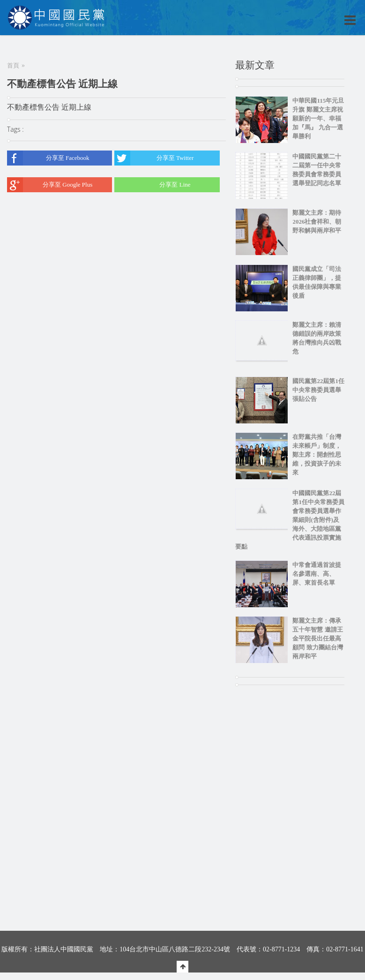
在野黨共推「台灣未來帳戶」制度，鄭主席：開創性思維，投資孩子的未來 (317, 455)
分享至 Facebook (48, 158)
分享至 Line (152, 185)
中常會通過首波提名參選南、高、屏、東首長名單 (317, 574)
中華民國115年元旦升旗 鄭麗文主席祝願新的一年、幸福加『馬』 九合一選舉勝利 (318, 118)
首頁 (13, 65)
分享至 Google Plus (50, 185)
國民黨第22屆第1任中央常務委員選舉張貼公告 (318, 390)
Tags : (15, 129)
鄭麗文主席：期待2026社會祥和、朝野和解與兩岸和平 (317, 222)
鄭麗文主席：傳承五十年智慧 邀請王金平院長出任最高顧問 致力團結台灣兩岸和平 (317, 638)
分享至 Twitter (154, 158)
